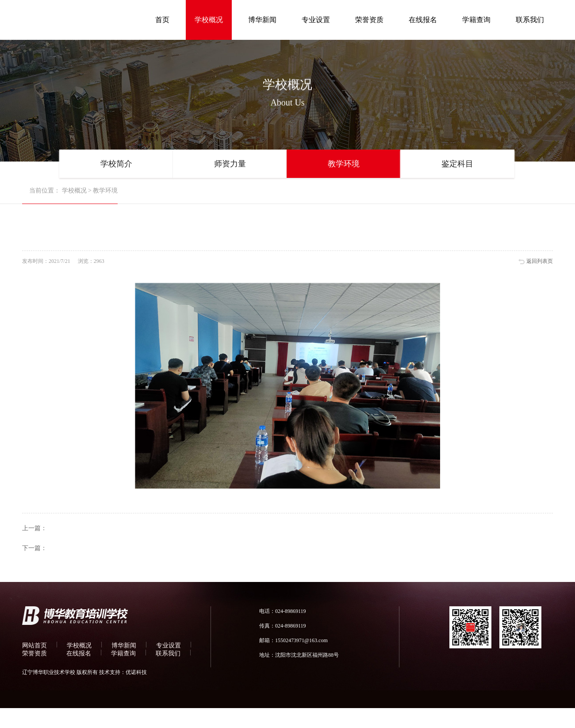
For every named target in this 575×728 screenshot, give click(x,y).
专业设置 (316, 20)
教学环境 (344, 164)
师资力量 (230, 164)
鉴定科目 (457, 164)
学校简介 (116, 164)
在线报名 (423, 20)
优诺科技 (136, 672)
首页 (162, 20)
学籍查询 (476, 20)
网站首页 (34, 645)
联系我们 (530, 20)
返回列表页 (540, 261)
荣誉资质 (369, 20)
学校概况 (209, 20)
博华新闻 (262, 20)
